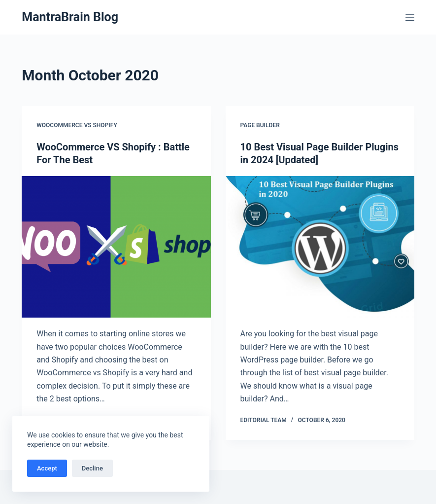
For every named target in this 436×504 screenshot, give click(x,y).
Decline (92, 468)
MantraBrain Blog (70, 17)
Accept (47, 468)
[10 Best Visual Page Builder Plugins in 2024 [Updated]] (320, 247)
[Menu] (410, 17)
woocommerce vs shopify (77, 125)
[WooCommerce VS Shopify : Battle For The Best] (116, 247)
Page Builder (260, 125)
